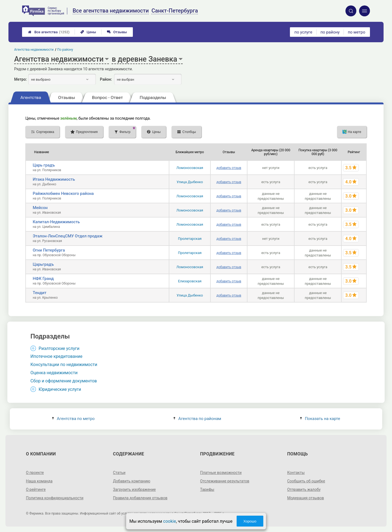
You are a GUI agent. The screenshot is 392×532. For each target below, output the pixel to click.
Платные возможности (221, 473)
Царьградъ (43, 264)
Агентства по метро (73, 419)
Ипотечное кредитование (56, 356)
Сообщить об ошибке (306, 481)
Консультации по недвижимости (64, 365)
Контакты (296, 473)
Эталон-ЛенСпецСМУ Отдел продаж (68, 236)
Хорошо (250, 521)
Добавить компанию (132, 481)
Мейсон (40, 208)
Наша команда (39, 481)
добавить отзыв (229, 168)
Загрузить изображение (134, 489)
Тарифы (207, 489)
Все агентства (49, 32)
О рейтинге (36, 489)
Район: (106, 79)
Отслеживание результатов (225, 481)
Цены (88, 32)
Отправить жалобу (304, 489)
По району (65, 50)
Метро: (20, 79)
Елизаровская (190, 281)
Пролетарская (190, 239)
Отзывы (117, 32)
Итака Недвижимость (54, 179)
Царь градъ (44, 165)
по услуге (304, 32)
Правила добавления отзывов (140, 498)
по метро (357, 32)
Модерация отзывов (306, 498)
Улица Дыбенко (190, 182)
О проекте (35, 473)
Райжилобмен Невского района (63, 194)
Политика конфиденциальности (55, 498)
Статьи (119, 473)
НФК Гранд (43, 279)
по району (330, 32)
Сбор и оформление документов (64, 381)
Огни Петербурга (49, 250)
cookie (169, 521)
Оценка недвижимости (54, 373)
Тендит (39, 293)
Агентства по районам (197, 419)
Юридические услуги (60, 389)
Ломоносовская (190, 168)
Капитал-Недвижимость (56, 222)
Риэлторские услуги (59, 348)
